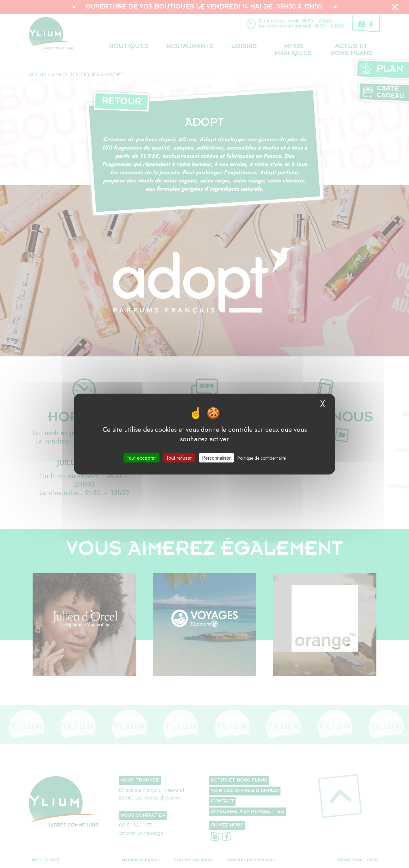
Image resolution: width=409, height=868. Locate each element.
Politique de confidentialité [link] (262, 458)
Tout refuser (179, 458)
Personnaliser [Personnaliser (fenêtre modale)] (216, 458)
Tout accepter (141, 458)
